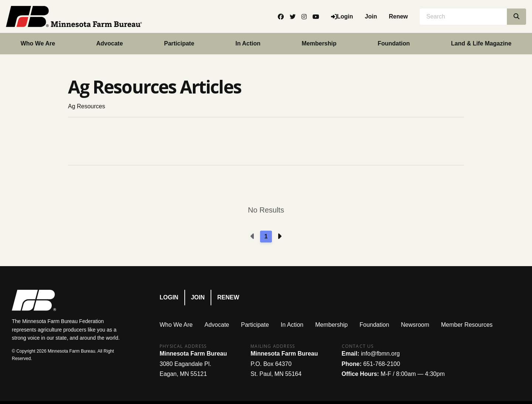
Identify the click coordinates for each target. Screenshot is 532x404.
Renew (398, 16)
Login (169, 297)
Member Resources (467, 325)
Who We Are (38, 43)
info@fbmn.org (380, 354)
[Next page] (279, 237)
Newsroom (415, 325)
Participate (179, 43)
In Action (248, 43)
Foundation (394, 43)
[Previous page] (253, 237)
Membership (319, 43)
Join (371, 16)
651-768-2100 (382, 364)
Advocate (110, 43)
